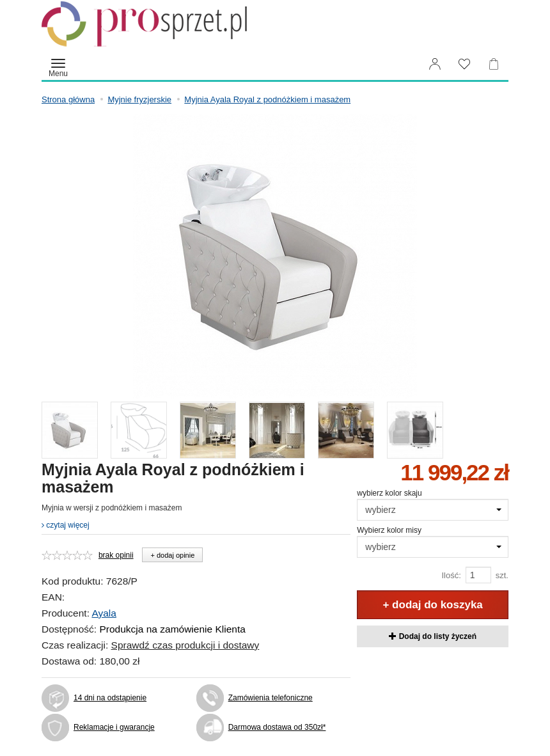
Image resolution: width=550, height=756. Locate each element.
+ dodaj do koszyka (432, 605)
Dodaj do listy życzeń (433, 636)
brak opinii (116, 555)
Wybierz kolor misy (389, 530)
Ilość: (451, 575)
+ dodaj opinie (172, 555)
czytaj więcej (66, 525)
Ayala (104, 613)
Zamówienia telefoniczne (271, 698)
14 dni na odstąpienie (110, 698)
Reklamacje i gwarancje (114, 727)
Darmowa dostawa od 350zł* (277, 727)
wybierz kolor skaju (389, 493)
